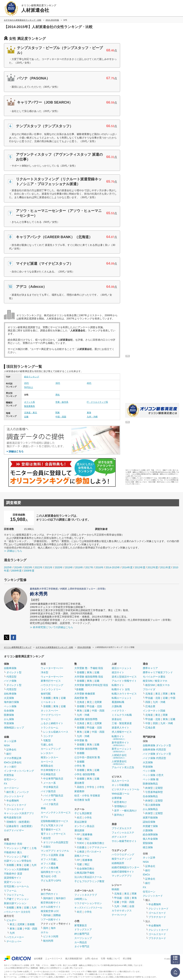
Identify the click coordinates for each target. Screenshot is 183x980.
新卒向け (119, 815)
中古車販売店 (48, 774)
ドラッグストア (83, 929)
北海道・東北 (31, 413)
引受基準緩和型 (154, 792)
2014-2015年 (113, 567)
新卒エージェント (122, 750)
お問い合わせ (91, 959)
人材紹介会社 (119, 756)
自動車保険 (10, 668)
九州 (34, 865)
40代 (89, 383)
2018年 (79, 567)
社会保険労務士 (96, 843)
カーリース (47, 762)
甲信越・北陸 (94, 706)
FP (78, 834)
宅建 (79, 839)
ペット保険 (10, 706)
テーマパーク (119, 915)
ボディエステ (119, 837)
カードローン (11, 788)
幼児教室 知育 (82, 800)
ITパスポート (94, 852)
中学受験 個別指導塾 (86, 749)
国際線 (57, 915)
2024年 (18, 567)
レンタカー (47, 753)
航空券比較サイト (51, 903)
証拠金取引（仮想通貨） (20, 826)
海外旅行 (61, 898)
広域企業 (150, 706)
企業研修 (117, 798)
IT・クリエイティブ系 (97, 402)
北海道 (81, 702)
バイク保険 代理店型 (154, 758)
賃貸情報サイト (13, 878)
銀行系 (10, 792)
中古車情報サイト (51, 770)
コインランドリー (51, 689)
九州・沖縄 (92, 417)
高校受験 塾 (81, 698)
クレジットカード (14, 796)
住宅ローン (10, 779)
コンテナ (48, 736)
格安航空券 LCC (50, 911)
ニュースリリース (54, 959)
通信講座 (79, 830)
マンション (13, 848)
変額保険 (148, 843)
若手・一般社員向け (125, 811)
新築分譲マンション (15, 903)
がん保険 (9, 719)
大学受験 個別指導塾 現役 (89, 677)
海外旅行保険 (11, 702)
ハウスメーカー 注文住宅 (17, 912)
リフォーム (10, 891)
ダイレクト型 (14, 672)
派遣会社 (117, 719)
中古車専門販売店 (53, 779)
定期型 (159, 788)
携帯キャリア (150, 668)
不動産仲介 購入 (13, 852)
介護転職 (117, 706)
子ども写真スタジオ (52, 825)
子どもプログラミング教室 (89, 881)
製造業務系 (29, 406)
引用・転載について (110, 959)
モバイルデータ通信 (154, 677)
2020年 (59, 567)
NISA (7, 745)
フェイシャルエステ (123, 833)
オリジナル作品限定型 (56, 842)
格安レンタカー (50, 757)
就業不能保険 (150, 818)
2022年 (38, 567)
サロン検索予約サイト (124, 841)
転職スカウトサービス (124, 694)
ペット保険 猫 (151, 779)
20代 (26, 383)
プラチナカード (157, 917)
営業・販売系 (62, 402)
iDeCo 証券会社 (13, 762)
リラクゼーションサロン (88, 903)
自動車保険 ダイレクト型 (157, 745)
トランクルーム (50, 728)
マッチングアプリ (122, 876)
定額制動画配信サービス (55, 821)
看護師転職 (118, 702)
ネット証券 (10, 741)
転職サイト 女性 (121, 689)
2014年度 (127, 567)
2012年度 (153, 567)
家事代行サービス (51, 681)
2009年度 (16, 571)
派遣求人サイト (120, 728)
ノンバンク (23, 792)
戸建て (25, 848)
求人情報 (127, 959)
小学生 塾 (80, 766)
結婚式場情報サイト (123, 872)
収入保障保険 (153, 805)
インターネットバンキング (19, 771)
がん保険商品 (150, 809)
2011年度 (165, 567)
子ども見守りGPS (51, 881)
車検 (43, 808)
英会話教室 (81, 822)
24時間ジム (81, 899)
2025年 (8, 567)
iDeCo (146, 874)
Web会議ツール (121, 794)
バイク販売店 (48, 791)
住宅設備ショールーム (16, 886)
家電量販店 (81, 925)
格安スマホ (164, 685)
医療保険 (9, 715)
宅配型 (47, 740)
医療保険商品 (150, 784)
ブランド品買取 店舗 (52, 855)
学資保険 (9, 723)
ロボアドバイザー (14, 830)
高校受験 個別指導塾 (86, 719)
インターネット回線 (154, 711)
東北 (12, 924)
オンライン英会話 (84, 826)
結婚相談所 (118, 863)
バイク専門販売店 (53, 796)
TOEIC (81, 843)
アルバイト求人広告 (123, 767)
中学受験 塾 (81, 740)
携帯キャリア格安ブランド (158, 672)
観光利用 (48, 941)
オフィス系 (29, 402)
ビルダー (11, 920)
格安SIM (150, 685)
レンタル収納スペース (56, 732)
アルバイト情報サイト (124, 681)
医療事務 (87, 834)
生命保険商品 (150, 796)
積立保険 (148, 847)
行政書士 (82, 847)
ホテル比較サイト (51, 907)
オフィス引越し (50, 859)
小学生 (101, 787)
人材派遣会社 (119, 762)
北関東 (21, 924)
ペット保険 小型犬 (153, 775)
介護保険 (148, 830)
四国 (148, 702)
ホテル (44, 932)
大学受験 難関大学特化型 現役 (91, 685)
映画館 (115, 889)
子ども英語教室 (83, 813)
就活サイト (118, 672)
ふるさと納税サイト (52, 723)
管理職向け (120, 806)
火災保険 (9, 698)
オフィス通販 (48, 864)
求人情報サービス (122, 732)
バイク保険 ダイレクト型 (157, 754)
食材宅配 (46, 694)
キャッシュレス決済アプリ (19, 813)
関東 (58, 413)
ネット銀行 (10, 767)
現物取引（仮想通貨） (19, 822)
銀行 (9, 754)
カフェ (44, 817)
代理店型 (11, 677)
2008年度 (29, 571)
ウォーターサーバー (52, 668)
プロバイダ (149, 689)
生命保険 (9, 711)
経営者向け (120, 802)
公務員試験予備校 (84, 873)
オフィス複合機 (50, 868)
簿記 (87, 839)
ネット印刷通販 (120, 785)
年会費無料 (13, 801)
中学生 (91, 787)
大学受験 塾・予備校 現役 (89, 668)
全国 (132, 906)
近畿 (26, 417)
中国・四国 (61, 417)
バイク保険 (10, 681)
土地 (34, 848)
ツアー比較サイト (51, 919)
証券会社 (11, 750)
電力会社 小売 (49, 876)
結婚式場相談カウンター (125, 867)
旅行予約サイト (50, 894)
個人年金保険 (150, 839)
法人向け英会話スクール (88, 877)
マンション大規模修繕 (16, 869)
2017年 (89, 567)
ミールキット (48, 702)
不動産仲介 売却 (13, 844)
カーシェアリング (51, 749)
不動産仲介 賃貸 (13, 874)
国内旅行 (48, 898)
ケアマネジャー (98, 847)
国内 (46, 928)
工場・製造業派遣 (122, 723)
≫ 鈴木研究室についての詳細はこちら (51, 627)
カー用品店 (81, 942)
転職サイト (118, 685)
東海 (89, 413)
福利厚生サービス (51, 872)
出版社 (47, 847)
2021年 (49, 567)
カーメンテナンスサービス (56, 813)
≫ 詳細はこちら (13, 551)
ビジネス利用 (51, 936)
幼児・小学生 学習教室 (87, 796)
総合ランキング (32, 377)
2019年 (69, 567)
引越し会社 (47, 745)
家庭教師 (79, 791)
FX (6, 784)
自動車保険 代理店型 (154, 750)
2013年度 (140, 567)
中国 (173, 698)
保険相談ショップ (14, 728)
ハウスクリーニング (52, 685)
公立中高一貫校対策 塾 (87, 757)
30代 (58, 383)
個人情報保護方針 (74, 959)
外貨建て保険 (150, 826)
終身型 (149, 788)
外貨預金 (9, 775)
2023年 (28, 567)
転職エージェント (122, 698)
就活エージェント (122, 668)
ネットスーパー (50, 711)
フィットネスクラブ (86, 895)
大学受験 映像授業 (85, 694)
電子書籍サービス (51, 829)
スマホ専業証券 (13, 758)
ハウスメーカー (15, 937)
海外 (53, 928)
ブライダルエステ (122, 828)
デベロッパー (14, 941)
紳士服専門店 (82, 934)
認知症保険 (149, 822)
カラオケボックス (122, 911)
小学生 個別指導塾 (85, 774)
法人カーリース (120, 781)
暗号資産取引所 (13, 818)
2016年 (99, 567)
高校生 (81, 787)
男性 (58, 395)
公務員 (81, 852)
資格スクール (82, 856)
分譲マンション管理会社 (18, 861)
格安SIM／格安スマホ (155, 681)
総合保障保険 (150, 834)
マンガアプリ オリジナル (55, 851)
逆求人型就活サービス (124, 677)
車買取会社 (47, 766)
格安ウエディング (122, 859)
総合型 (47, 838)
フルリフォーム (15, 895)
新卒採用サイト (120, 744)
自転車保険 (10, 694)
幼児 (79, 818)
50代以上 (29, 387)
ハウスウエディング (123, 854)
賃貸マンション (13, 882)
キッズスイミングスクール (88, 908)
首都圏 (10, 865)
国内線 (47, 915)
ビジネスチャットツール (125, 789)
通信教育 (79, 783)
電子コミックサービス (53, 834)
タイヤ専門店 (82, 946)
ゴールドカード (15, 809)
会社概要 (38, 959)
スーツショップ (83, 938)
